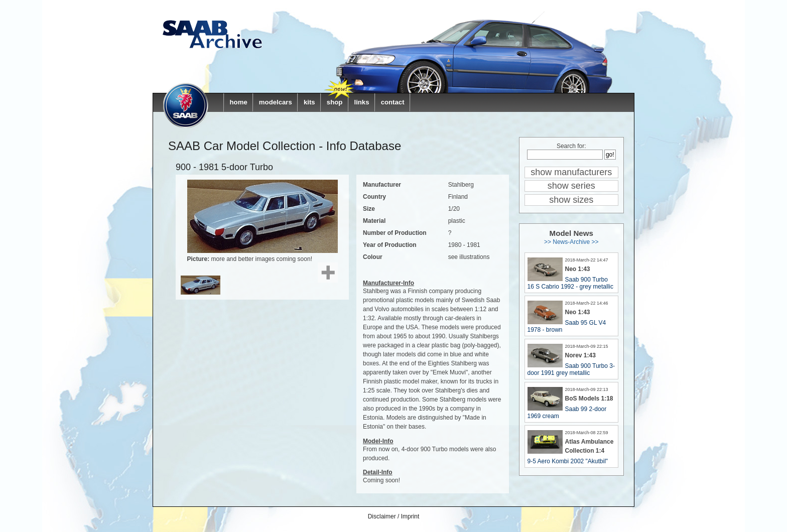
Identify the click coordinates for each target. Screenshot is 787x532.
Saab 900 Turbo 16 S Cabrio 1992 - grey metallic (570, 283)
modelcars (276, 102)
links (361, 102)
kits (309, 102)
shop (335, 102)
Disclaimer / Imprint (394, 516)
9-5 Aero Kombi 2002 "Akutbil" (568, 461)
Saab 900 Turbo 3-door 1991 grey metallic (571, 369)
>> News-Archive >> (571, 242)
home (239, 102)
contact (393, 102)
